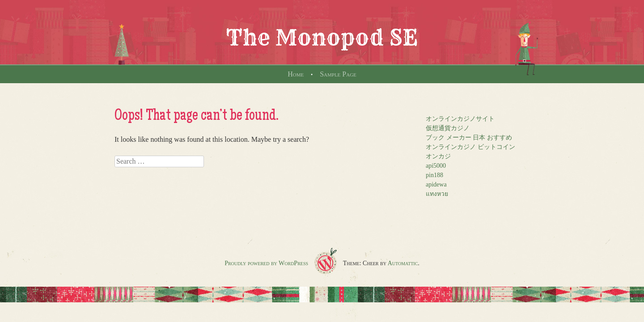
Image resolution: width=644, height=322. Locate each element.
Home (296, 74)
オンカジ (438, 156)
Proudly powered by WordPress (266, 263)
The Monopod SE (322, 38)
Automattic (403, 263)
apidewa (436, 184)
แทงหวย (437, 194)
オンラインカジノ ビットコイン (470, 147)
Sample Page (338, 74)
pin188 (434, 175)
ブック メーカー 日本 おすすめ (469, 138)
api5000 (436, 166)
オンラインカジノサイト (460, 119)
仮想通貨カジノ (448, 128)
